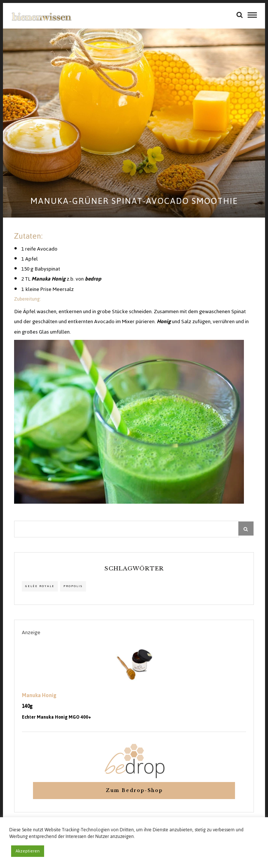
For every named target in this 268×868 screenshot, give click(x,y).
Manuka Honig (39, 696)
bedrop (93, 279)
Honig (164, 322)
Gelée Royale (40, 586)
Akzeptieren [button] (28, 851)
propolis (73, 586)
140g (27, 706)
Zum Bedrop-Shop (134, 790)
